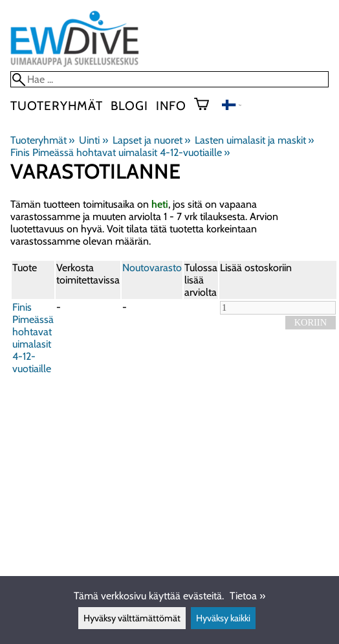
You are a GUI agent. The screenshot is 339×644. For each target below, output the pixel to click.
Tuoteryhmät (57, 105)
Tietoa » (247, 596)
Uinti (93, 140)
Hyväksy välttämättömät (132, 618)
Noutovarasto (152, 268)
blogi (129, 105)
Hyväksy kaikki (223, 618)
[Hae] (169, 79)
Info (171, 105)
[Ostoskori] (207, 105)
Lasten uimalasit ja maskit (254, 140)
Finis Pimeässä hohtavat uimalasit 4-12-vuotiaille (120, 152)
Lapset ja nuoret (151, 140)
